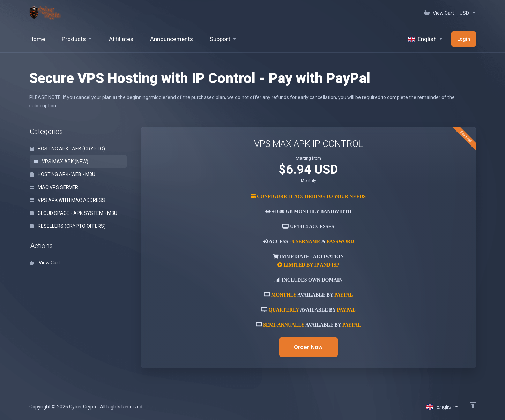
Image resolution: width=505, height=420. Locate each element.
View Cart (45, 263)
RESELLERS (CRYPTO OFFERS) (68, 226)
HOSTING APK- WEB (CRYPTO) (67, 149)
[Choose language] (443, 407)
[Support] (223, 39)
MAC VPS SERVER (54, 187)
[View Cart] (439, 13)
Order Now (308, 347)
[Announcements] (172, 39)
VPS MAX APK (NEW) (61, 162)
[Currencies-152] (466, 13)
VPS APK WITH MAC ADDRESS (67, 200)
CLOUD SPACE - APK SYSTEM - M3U (73, 213)
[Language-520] (425, 39)
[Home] (37, 39)
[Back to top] (473, 405)
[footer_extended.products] (77, 39)
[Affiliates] (121, 39)
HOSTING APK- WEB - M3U (62, 174)
